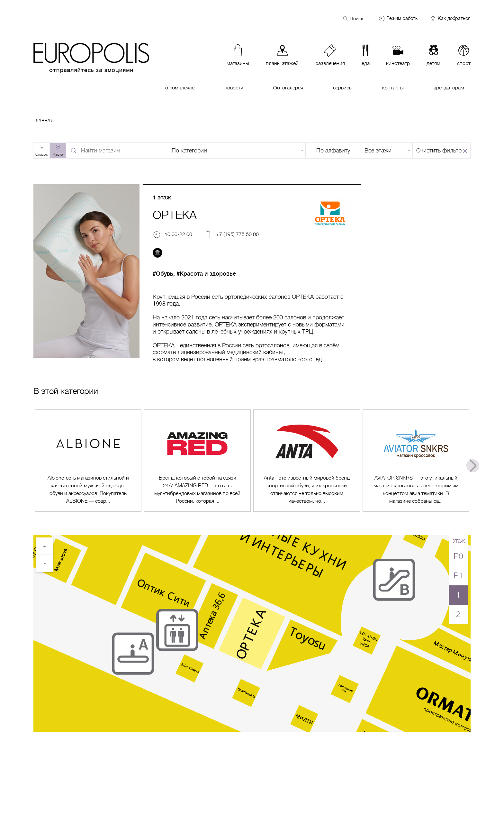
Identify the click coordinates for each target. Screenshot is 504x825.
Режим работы (402, 18)
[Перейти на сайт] (157, 253)
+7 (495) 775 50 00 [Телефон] (237, 234)
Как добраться (450, 19)
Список (42, 154)
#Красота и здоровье (206, 274)
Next (473, 466)
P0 (458, 556)
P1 (458, 576)
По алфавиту (333, 151)
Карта (58, 154)
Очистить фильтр (439, 151)
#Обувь (163, 274)
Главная (43, 120)
